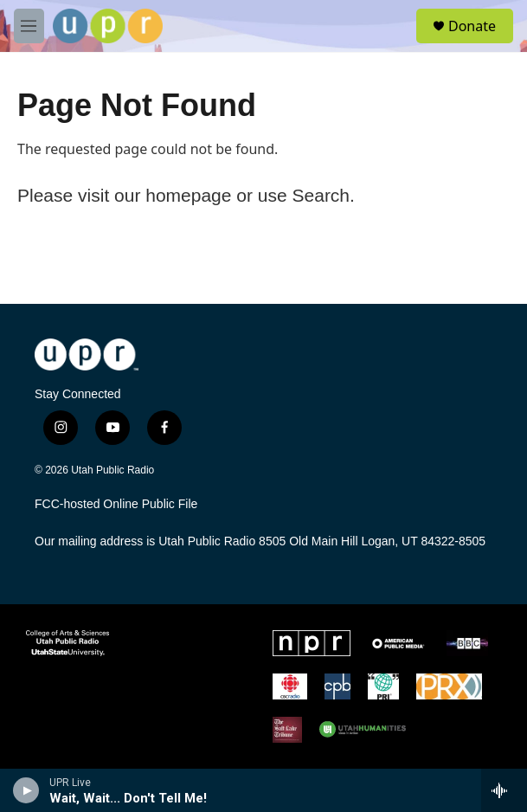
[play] (26, 790)
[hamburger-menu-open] (29, 26)
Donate (472, 26)
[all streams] (504, 790)
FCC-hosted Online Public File (116, 504)
